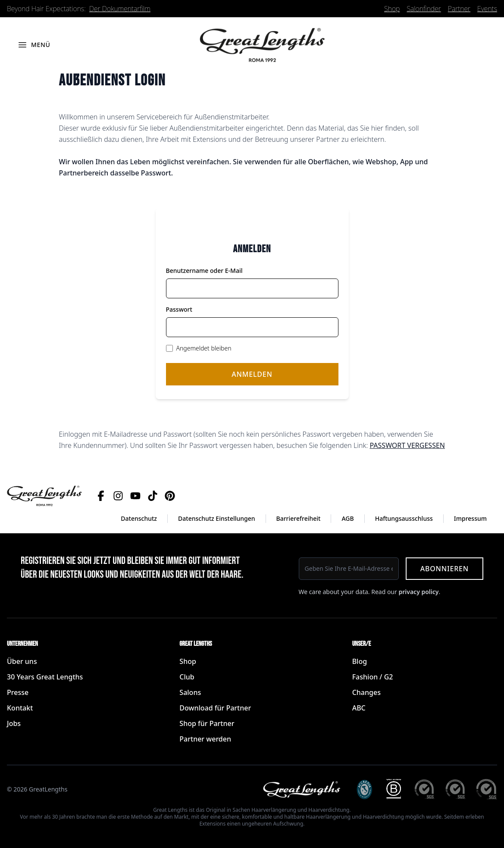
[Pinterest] (170, 496)
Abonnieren (445, 569)
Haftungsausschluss (404, 518)
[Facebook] (101, 496)
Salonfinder (424, 9)
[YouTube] (135, 496)
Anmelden (252, 374)
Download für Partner (215, 708)
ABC (359, 708)
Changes (366, 692)
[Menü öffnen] (34, 45)
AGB (347, 518)
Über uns (22, 661)
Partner (459, 9)
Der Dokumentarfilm (120, 9)
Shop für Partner (207, 723)
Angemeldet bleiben (204, 348)
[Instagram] (118, 496)
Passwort (179, 309)
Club (187, 677)
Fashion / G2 (373, 677)
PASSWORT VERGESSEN (407, 445)
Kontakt (20, 708)
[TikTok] (153, 496)
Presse (18, 692)
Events (487, 9)
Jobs (14, 723)
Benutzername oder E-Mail (204, 271)
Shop (392, 9)
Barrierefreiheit (299, 518)
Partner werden (205, 739)
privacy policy (418, 592)
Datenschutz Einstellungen (217, 518)
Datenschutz (139, 518)
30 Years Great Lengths (45, 677)
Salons (190, 692)
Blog (360, 661)
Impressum (470, 518)
